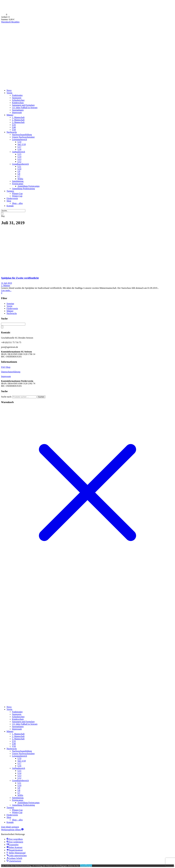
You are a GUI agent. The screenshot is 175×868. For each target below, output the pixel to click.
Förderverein (12, 198)
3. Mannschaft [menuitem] (18, 739)
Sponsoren (17, 98)
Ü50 (14, 130)
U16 (19, 149)
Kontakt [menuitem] (10, 822)
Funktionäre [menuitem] (17, 712)
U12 (19, 162)
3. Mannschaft (18, 122)
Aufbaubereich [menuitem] (19, 768)
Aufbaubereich (19, 152)
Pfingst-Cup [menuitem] (17, 810)
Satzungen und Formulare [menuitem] (23, 722)
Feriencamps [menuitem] (18, 800)
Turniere (10, 191)
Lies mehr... (6, 290)
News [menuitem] (9, 707)
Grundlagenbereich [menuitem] (20, 781)
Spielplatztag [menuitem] (18, 798)
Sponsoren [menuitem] (17, 714)
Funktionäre (17, 95)
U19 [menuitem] (19, 758)
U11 (19, 166)
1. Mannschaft (18, 117)
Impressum (17, 112)
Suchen (41, 397)
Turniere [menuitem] (10, 808)
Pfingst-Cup (17, 193)
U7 (19, 176)
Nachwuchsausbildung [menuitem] (22, 751)
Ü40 (14, 127)
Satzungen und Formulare (23, 105)
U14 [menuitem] (19, 773)
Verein (9, 93)
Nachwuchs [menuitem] (12, 749)
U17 (19, 147)
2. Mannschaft (18, 120)
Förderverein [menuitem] (12, 815)
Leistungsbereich (19, 139)
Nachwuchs (12, 132)
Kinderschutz (18, 103)
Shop (9, 201)
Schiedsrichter (18, 100)
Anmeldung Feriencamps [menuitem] (29, 803)
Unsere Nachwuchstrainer (23, 137)
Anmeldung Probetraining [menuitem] (23, 805)
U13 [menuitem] (19, 776)
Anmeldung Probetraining (23, 189)
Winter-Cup (17, 196)
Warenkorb (6, 22)
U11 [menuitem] (19, 783)
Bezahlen (15, 22)
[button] (12, 830)
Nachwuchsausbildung (22, 135)
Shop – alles (17, 203)
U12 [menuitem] (19, 778)
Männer (10, 115)
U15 (19, 154)
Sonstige (10, 304)
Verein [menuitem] (9, 709)
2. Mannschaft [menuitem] (18, 736)
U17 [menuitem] (19, 763)
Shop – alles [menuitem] (17, 820)
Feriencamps (18, 184)
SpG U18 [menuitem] (22, 761)
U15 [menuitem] (19, 771)
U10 (19, 169)
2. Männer (6, 286)
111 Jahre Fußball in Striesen (25, 108)
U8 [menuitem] (19, 790)
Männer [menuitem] (10, 731)
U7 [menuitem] (19, 793)
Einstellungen (86, 866)
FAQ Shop (6, 367)
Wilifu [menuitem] (20, 795)
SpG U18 (22, 144)
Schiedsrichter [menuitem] (18, 717)
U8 (19, 174)
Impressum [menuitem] (17, 729)
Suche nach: (6, 397)
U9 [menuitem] (19, 788)
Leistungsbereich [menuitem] (19, 756)
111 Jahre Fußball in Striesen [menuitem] (25, 724)
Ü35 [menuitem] (14, 741)
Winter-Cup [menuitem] (17, 812)
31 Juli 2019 (6, 283)
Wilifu (20, 179)
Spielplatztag (18, 181)
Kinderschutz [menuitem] (18, 719)
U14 (19, 157)
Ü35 (14, 125)
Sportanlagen (18, 110)
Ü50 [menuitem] (14, 746)
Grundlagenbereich (20, 164)
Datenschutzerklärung (11, 372)
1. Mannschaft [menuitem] (18, 734)
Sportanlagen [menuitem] (18, 726)
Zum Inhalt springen (10, 827)
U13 (19, 159)
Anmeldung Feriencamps (29, 186)
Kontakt (10, 206)
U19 (19, 142)
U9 (19, 171)
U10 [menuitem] (19, 785)
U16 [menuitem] (19, 766)
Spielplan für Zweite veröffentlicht (20, 278)
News (9, 90)
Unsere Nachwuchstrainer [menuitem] (23, 753)
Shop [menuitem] (9, 817)
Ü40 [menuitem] (14, 744)
